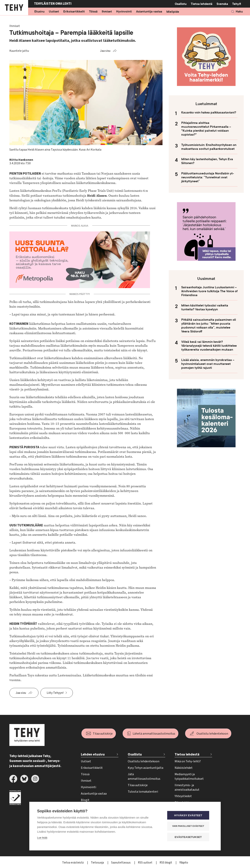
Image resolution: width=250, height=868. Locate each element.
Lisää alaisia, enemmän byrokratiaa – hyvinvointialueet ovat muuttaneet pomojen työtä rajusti (208, 364)
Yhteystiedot (183, 796)
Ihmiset (107, 12)
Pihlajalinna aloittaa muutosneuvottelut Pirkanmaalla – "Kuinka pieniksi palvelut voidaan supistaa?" (206, 129)
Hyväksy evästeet (189, 815)
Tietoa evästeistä (73, 863)
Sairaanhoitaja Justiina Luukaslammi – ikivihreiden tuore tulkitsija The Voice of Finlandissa (209, 291)
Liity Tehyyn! (55, 693)
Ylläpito (184, 863)
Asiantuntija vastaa (149, 12)
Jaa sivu (105, 51)
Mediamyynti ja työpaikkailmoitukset (189, 776)
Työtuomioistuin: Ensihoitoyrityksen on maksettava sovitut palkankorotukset (209, 147)
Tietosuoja (98, 863)
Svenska (222, 4)
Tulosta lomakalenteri (143, 792)
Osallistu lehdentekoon (212, 734)
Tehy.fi (237, 4)
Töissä (93, 12)
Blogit (85, 800)
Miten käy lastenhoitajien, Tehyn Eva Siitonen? (207, 161)
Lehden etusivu (93, 754)
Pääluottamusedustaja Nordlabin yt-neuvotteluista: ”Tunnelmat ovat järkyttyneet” (208, 177)
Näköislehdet (184, 768)
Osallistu (181, 4)
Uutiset (54, 12)
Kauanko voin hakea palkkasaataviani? (209, 113)
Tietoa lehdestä (202, 4)
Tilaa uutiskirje (103, 734)
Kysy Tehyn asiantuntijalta (146, 768)
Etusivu (39, 12)
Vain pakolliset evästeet (189, 826)
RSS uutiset (145, 863)
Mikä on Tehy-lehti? (188, 761)
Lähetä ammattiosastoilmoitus (154, 734)
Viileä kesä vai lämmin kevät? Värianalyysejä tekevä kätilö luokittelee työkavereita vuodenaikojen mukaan (209, 346)
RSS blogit (166, 863)
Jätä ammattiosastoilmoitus (144, 776)
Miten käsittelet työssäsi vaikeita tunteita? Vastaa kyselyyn (205, 307)
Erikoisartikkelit (74, 12)
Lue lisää (42, 838)
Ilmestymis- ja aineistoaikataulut (187, 787)
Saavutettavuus (121, 863)
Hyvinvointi (124, 12)
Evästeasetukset (189, 837)
